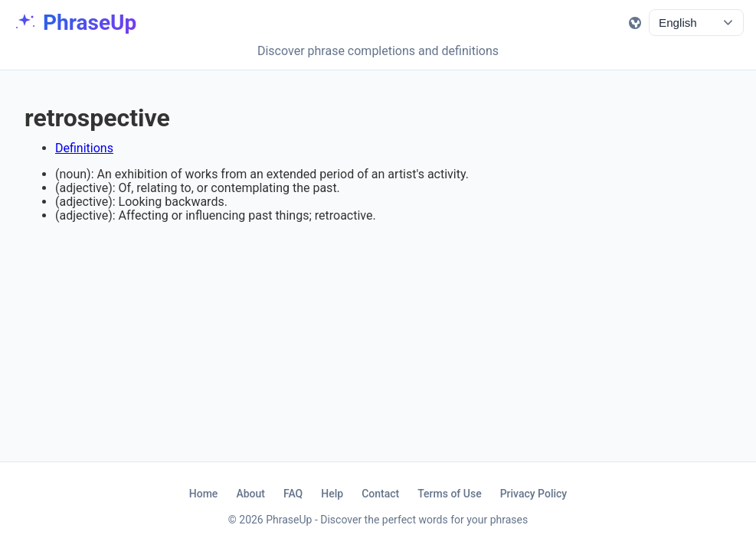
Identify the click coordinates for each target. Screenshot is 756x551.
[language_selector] (696, 23)
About (250, 494)
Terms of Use (449, 494)
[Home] (74, 23)
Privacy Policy (534, 494)
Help (332, 494)
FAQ (293, 494)
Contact (380, 494)
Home (204, 494)
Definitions (84, 148)
